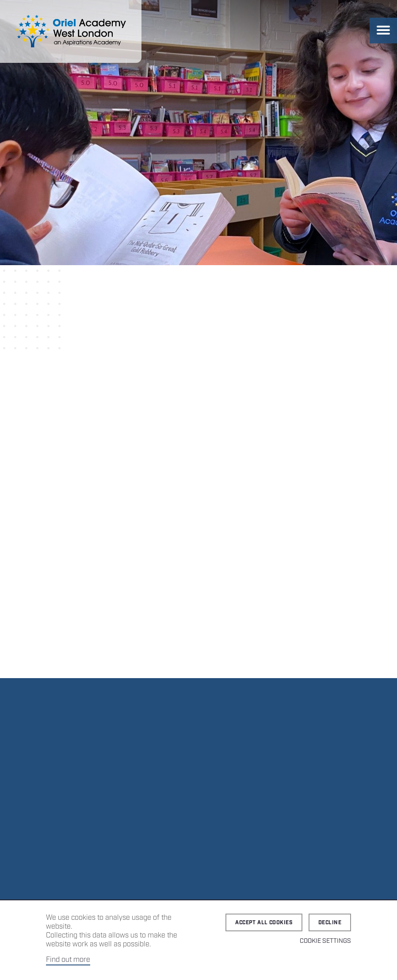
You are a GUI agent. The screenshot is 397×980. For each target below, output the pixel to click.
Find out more (68, 960)
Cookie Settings (325, 941)
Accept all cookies (264, 923)
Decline (330, 923)
